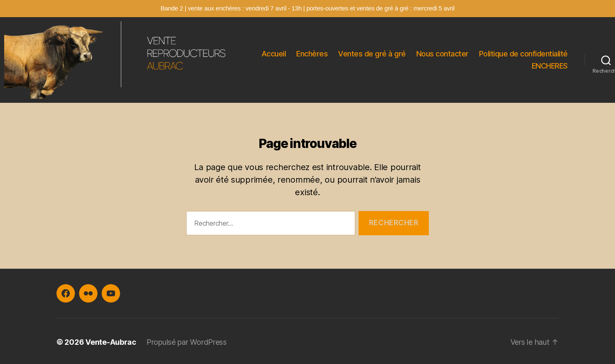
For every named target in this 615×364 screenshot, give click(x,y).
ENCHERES (550, 66)
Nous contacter (442, 54)
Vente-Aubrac (111, 342)
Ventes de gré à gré (372, 54)
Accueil (274, 54)
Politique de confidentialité (523, 54)
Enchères (312, 54)
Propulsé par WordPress (187, 342)
